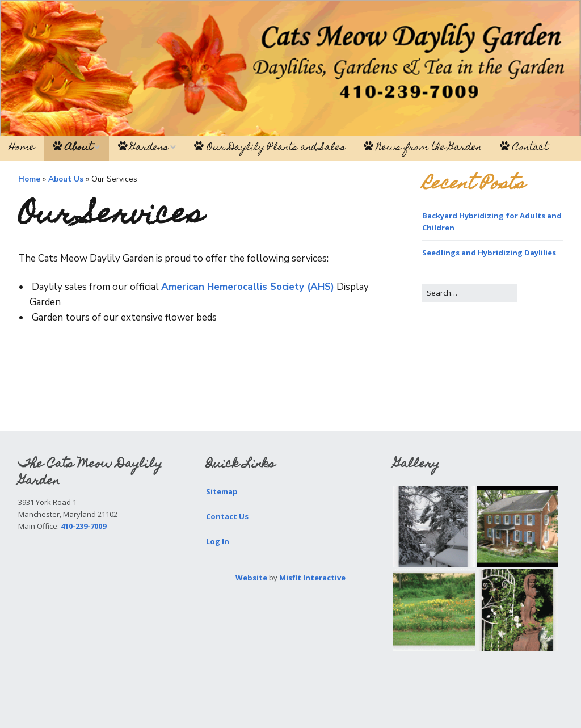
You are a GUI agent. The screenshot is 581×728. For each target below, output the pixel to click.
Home (22, 148)
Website (251, 578)
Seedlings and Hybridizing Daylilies (489, 253)
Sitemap (222, 491)
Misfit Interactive (312, 578)
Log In (218, 541)
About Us (66, 179)
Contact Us (227, 516)
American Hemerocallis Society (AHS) (248, 287)
